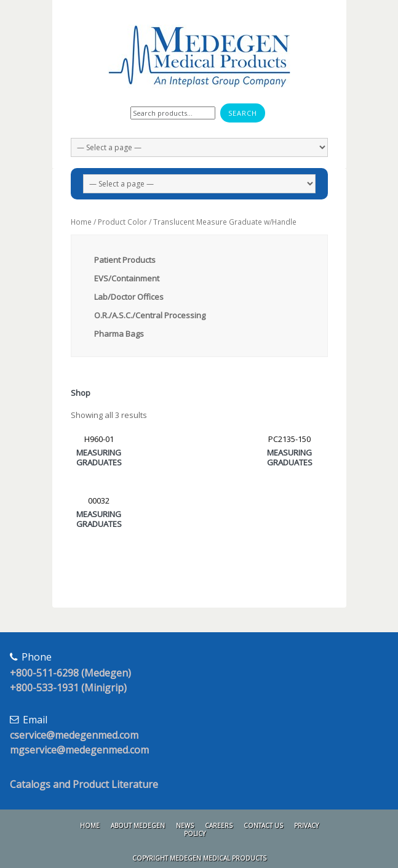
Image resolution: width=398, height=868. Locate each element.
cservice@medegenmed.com (74, 735)
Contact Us (263, 826)
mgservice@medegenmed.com (79, 750)
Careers (219, 826)
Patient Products (125, 260)
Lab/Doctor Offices (129, 297)
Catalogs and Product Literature (84, 784)
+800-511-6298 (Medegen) (70, 673)
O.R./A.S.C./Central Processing (150, 315)
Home (81, 222)
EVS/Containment (127, 278)
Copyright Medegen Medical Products (199, 858)
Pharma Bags (119, 334)
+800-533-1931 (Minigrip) (68, 688)
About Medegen (138, 826)
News (185, 826)
